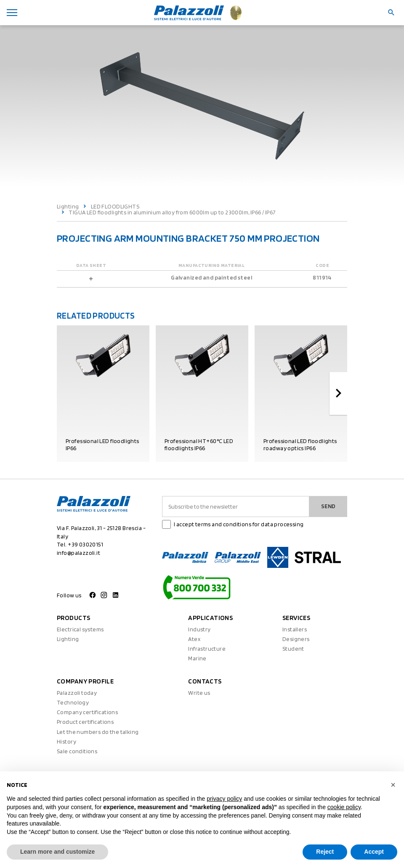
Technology (73, 702)
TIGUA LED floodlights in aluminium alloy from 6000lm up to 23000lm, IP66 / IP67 (172, 212)
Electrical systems (80, 629)
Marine (197, 658)
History (66, 741)
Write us (199, 693)
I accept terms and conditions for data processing (239, 524)
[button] (393, 785)
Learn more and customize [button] (57, 852)
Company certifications (87, 712)
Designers (296, 639)
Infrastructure (207, 649)
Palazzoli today (77, 693)
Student (293, 649)
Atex (194, 639)
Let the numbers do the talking (98, 732)
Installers (295, 629)
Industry (199, 629)
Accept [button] (374, 852)
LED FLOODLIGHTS (115, 206)
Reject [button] (325, 852)
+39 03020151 (85, 544)
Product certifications (85, 722)
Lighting (68, 206)
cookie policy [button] (344, 807)
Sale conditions (77, 751)
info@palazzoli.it (78, 553)
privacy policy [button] (224, 799)
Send (328, 506)
